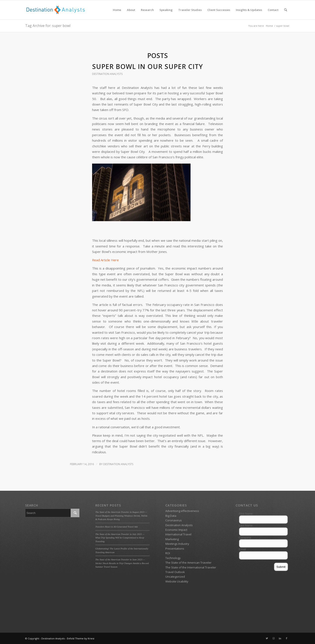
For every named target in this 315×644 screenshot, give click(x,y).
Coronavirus (174, 520)
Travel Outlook (175, 572)
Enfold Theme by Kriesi (81, 638)
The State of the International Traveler (191, 567)
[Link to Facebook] (287, 638)
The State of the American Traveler (188, 563)
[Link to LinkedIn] (280, 638)
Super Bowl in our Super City (148, 66)
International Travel (178, 534)
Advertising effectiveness (182, 511)
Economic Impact (176, 530)
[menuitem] (117, 10)
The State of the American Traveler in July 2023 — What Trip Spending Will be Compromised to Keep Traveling (120, 538)
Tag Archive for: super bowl (48, 26)
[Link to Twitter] (267, 638)
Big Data (171, 516)
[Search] (286, 10)
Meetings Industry (177, 544)
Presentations (175, 549)
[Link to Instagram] (273, 638)
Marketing (172, 539)
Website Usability (177, 581)
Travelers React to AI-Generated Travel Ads (117, 527)
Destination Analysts (107, 74)
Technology (173, 558)
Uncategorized (175, 577)
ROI (168, 553)
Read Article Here (105, 260)
